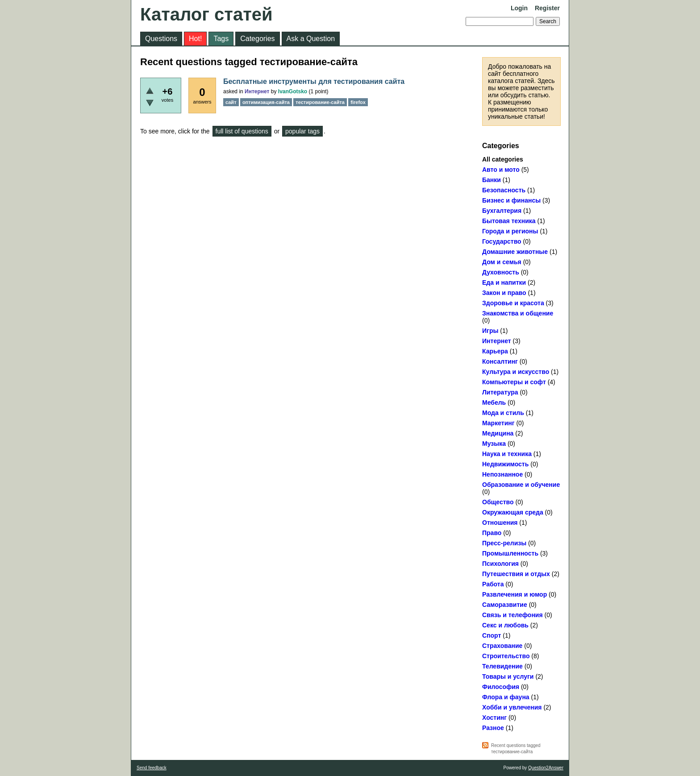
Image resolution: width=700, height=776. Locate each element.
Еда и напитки (504, 282)
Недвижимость (505, 464)
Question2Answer (546, 768)
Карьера (495, 351)
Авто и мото (501, 170)
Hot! (195, 39)
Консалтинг (500, 361)
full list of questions (242, 131)
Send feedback (152, 768)
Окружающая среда (513, 512)
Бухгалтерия (502, 211)
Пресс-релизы (504, 543)
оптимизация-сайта (266, 102)
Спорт (492, 635)
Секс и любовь (505, 625)
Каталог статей (206, 14)
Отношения (500, 523)
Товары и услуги (508, 676)
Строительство (506, 656)
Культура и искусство (516, 372)
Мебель (494, 403)
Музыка (494, 444)
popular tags (302, 131)
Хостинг (494, 718)
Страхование (502, 646)
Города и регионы (510, 231)
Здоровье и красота (513, 303)
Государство (502, 241)
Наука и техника (507, 454)
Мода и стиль (503, 413)
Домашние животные (515, 252)
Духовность (501, 272)
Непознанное (502, 474)
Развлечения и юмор (515, 594)
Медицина (498, 433)
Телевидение (502, 666)
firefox (358, 102)
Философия (501, 687)
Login (519, 8)
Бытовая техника (509, 221)
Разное (493, 728)
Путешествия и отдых (516, 574)
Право (492, 533)
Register (547, 8)
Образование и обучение (521, 485)
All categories (503, 159)
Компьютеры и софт (514, 382)
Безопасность (504, 190)
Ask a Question (311, 39)
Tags (221, 39)
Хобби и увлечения (512, 707)
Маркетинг (498, 423)
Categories (257, 39)
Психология (500, 564)
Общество (498, 502)
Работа (493, 584)
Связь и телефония (512, 615)
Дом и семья (502, 262)
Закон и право (504, 293)
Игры (490, 331)
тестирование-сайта (320, 102)
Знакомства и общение (518, 313)
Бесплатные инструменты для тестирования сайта (314, 81)
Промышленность (510, 553)
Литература (500, 392)
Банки (492, 180)
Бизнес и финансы (511, 200)
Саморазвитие (505, 605)
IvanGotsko (293, 91)
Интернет (497, 341)
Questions (161, 39)
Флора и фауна (506, 697)
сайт (231, 102)
